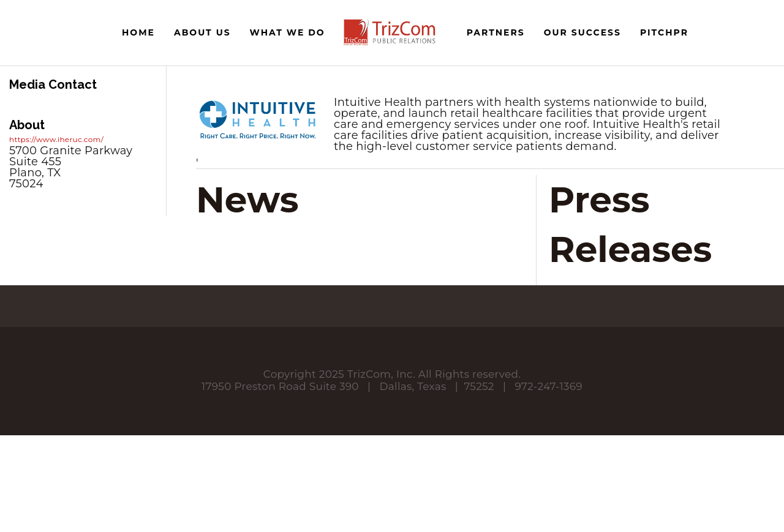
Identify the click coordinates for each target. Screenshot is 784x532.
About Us (202, 32)
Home (138, 32)
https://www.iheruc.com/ (56, 139)
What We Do (288, 32)
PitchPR (664, 32)
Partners (496, 32)
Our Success (582, 32)
